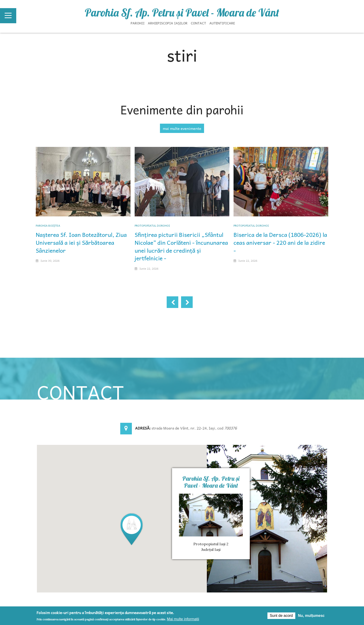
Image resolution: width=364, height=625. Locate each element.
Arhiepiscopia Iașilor (168, 23)
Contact (198, 23)
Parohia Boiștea (48, 225)
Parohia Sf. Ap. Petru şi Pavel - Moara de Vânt (182, 13)
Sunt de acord (281, 616)
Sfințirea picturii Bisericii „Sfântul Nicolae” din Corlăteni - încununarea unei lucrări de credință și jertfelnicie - (181, 246)
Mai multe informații (183, 619)
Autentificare (222, 23)
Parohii (138, 23)
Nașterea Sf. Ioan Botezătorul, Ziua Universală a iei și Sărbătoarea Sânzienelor (81, 242)
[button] (132, 529)
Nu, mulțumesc (311, 616)
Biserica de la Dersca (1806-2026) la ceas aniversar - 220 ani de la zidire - (280, 242)
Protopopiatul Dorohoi (152, 225)
